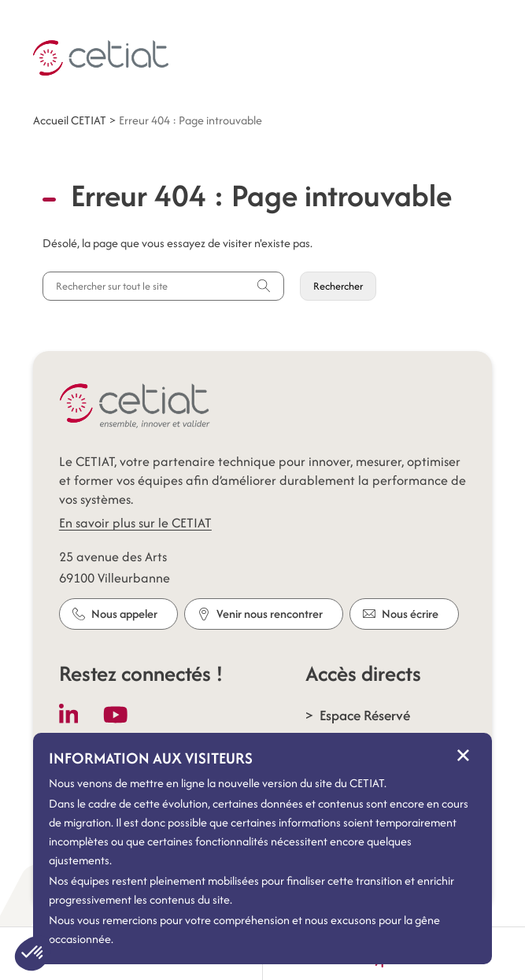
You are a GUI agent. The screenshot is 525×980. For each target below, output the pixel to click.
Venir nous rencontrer (260, 614)
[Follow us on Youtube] (116, 715)
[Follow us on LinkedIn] (69, 715)
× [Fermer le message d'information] (463, 754)
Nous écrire (401, 614)
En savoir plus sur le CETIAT (135, 523)
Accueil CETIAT (70, 120)
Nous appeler (115, 614)
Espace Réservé (365, 715)
